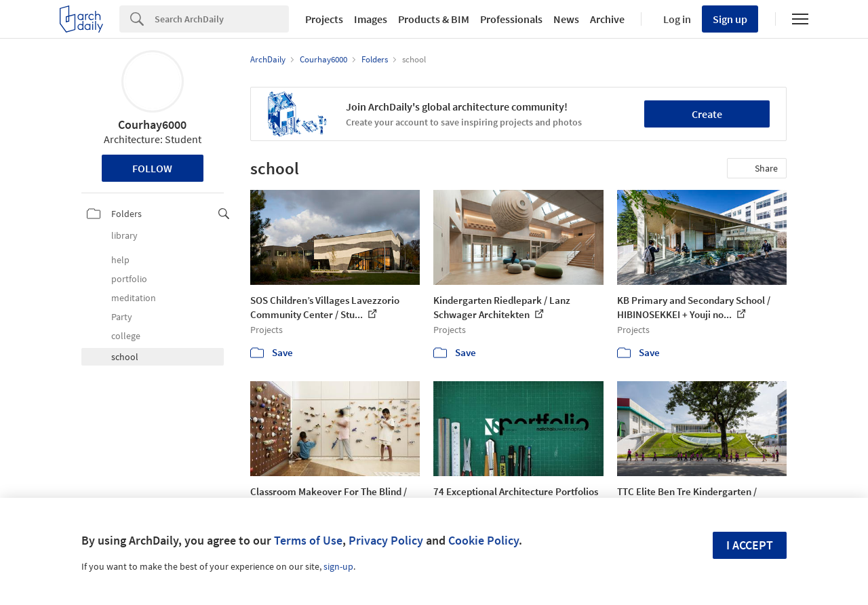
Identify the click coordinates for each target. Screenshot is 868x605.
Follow (152, 168)
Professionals (511, 19)
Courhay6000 (152, 124)
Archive (607, 19)
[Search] (222, 19)
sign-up (338, 566)
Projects (324, 19)
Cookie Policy (484, 540)
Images (371, 19)
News (566, 19)
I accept (750, 545)
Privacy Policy (386, 540)
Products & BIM (434, 19)
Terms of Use (308, 540)
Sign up (730, 19)
